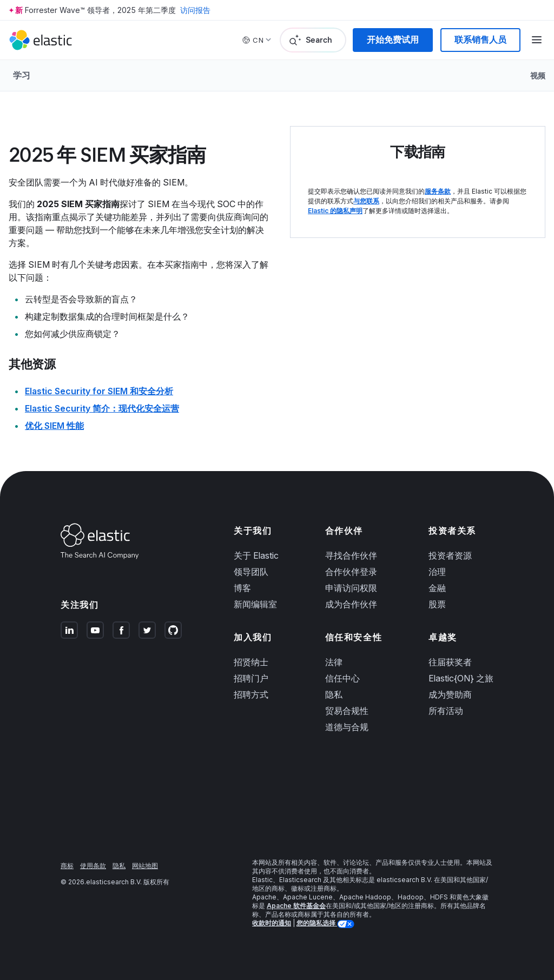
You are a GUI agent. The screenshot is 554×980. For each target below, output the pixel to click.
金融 (437, 588)
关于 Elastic (256, 555)
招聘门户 (251, 678)
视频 (538, 75)
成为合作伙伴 (351, 604)
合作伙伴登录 (351, 572)
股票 (437, 604)
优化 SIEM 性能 (54, 426)
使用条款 (93, 866)
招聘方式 (251, 694)
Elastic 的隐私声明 (335, 211)
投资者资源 (450, 555)
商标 (67, 866)
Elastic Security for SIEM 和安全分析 (99, 391)
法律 (334, 662)
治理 (437, 572)
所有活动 (446, 711)
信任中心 (342, 678)
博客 (242, 588)
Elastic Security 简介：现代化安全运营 (102, 408)
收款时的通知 (272, 923)
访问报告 (195, 10)
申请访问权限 (351, 588)
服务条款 (438, 191)
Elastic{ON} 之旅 (461, 678)
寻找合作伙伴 (351, 555)
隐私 (334, 694)
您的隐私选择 (317, 923)
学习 (22, 75)
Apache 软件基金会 (296, 906)
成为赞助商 (450, 694)
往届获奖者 (450, 662)
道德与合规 (347, 727)
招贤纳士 (251, 662)
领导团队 (251, 572)
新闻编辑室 (255, 604)
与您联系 (366, 201)
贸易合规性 (347, 711)
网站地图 (145, 866)
